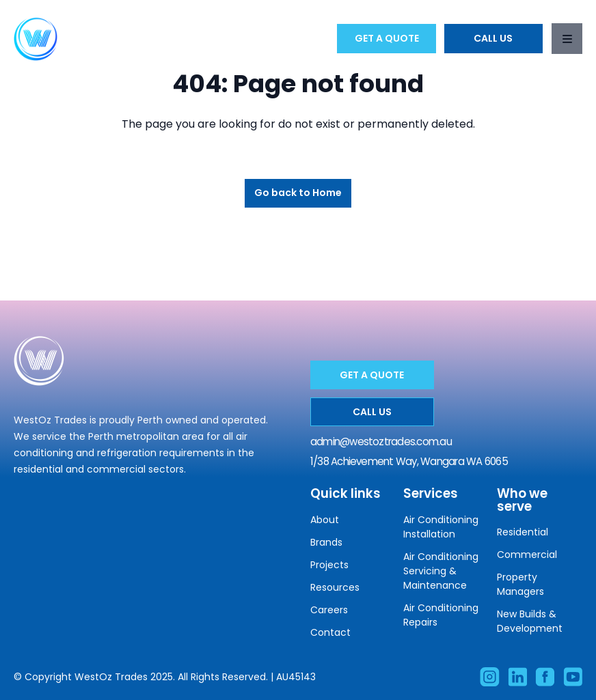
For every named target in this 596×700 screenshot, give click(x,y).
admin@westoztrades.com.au (381, 442)
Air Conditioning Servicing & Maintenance (441, 571)
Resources (335, 587)
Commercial (527, 555)
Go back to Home (298, 193)
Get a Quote (387, 38)
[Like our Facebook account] (545, 677)
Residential (523, 532)
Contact (330, 632)
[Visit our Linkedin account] (517, 677)
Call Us (493, 38)
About (325, 520)
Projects (329, 565)
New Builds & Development (530, 621)
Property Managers (520, 584)
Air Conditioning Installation (441, 527)
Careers (329, 610)
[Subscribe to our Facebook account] (573, 677)
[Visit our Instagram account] (489, 677)
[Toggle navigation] (567, 39)
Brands (326, 542)
